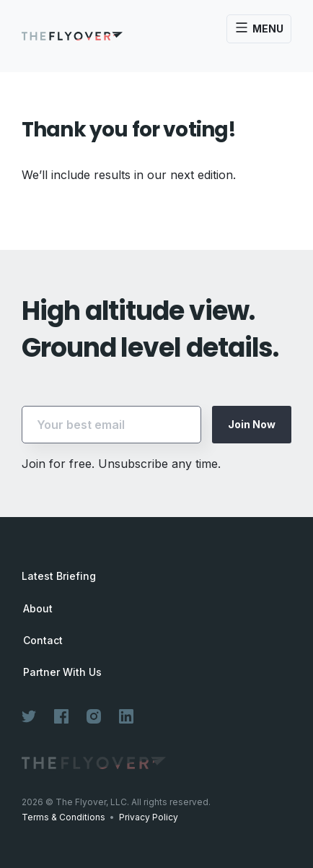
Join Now (252, 424)
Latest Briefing (59, 576)
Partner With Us (62, 672)
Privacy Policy (149, 817)
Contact (43, 641)
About (38, 609)
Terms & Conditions (63, 817)
